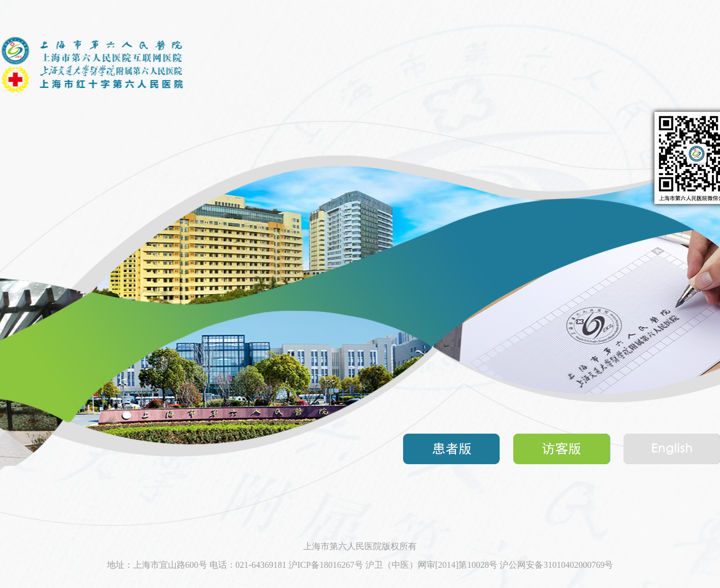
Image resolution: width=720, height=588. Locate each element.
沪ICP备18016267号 (326, 565)
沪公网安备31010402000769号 (556, 565)
